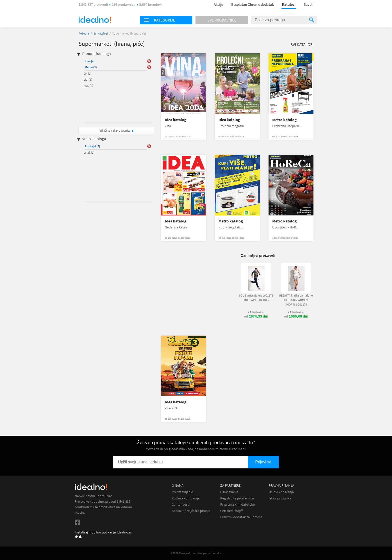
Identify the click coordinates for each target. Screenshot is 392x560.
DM (87, 73)
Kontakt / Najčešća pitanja (191, 511)
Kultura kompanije (186, 498)
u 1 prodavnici (256, 312)
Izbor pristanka (280, 498)
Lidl (88, 79)
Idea (90, 61)
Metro (91, 67)
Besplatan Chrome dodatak (252, 4)
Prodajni (92, 146)
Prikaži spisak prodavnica (114, 130)
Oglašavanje (229, 492)
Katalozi (289, 4)
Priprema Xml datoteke (237, 505)
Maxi (88, 85)
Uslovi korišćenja (281, 492)
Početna (84, 33)
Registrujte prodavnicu (237, 498)
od (256, 316)
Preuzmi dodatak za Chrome (241, 517)
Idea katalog (176, 120)
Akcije (218, 4)
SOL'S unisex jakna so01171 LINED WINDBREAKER (256, 298)
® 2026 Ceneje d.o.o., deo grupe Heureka (196, 553)
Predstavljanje (182, 492)
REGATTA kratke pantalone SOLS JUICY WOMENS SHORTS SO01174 (296, 300)
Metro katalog (284, 120)
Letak (89, 153)
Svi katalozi (101, 33)
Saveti (309, 4)
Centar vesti (181, 505)
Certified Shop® (231, 511)
